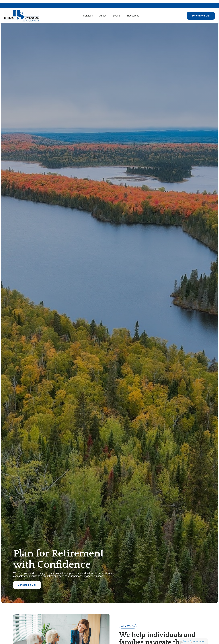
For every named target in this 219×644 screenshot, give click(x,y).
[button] (88, 13)
